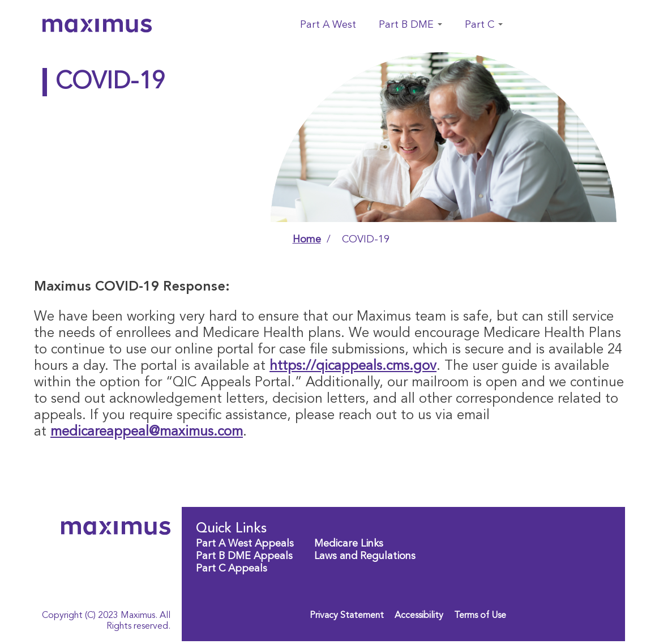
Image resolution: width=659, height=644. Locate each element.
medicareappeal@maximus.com (147, 432)
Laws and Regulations (365, 556)
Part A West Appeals (245, 544)
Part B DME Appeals (244, 556)
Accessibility (419, 616)
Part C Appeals (232, 569)
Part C (484, 25)
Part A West (328, 25)
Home (307, 240)
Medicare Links (349, 544)
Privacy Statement (347, 616)
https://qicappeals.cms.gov (353, 366)
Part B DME (410, 25)
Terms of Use (480, 616)
